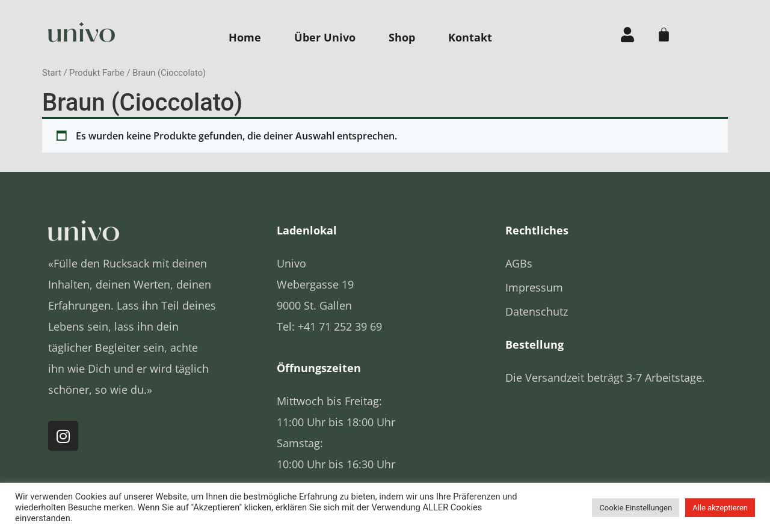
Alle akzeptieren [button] (720, 508)
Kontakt (470, 37)
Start (52, 73)
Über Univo (325, 37)
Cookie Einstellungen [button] (636, 508)
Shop (402, 37)
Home (245, 37)
